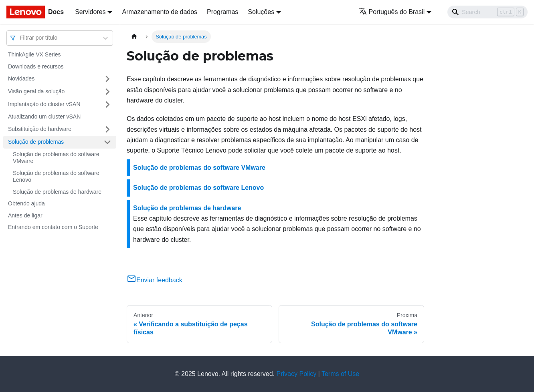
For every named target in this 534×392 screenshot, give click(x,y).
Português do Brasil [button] (392, 12)
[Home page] (134, 37)
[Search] (487, 12)
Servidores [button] (90, 12)
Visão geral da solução (36, 91)
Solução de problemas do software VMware (56, 158)
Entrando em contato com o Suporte (53, 227)
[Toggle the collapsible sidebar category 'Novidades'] (107, 79)
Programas (222, 12)
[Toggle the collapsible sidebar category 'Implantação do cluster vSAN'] (107, 105)
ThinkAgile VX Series (34, 54)
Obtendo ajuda (26, 203)
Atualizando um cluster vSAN (44, 117)
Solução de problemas (36, 142)
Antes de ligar (25, 215)
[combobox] (20, 38)
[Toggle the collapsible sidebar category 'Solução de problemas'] (107, 142)
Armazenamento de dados (160, 12)
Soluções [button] (261, 12)
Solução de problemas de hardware (57, 192)
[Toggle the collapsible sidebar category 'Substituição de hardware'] (107, 129)
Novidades (21, 78)
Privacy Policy (297, 374)
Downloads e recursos (36, 66)
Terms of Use (340, 374)
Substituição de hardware (40, 129)
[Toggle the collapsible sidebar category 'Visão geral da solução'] (107, 92)
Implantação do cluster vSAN (44, 104)
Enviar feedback (155, 280)
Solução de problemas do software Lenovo (56, 177)
